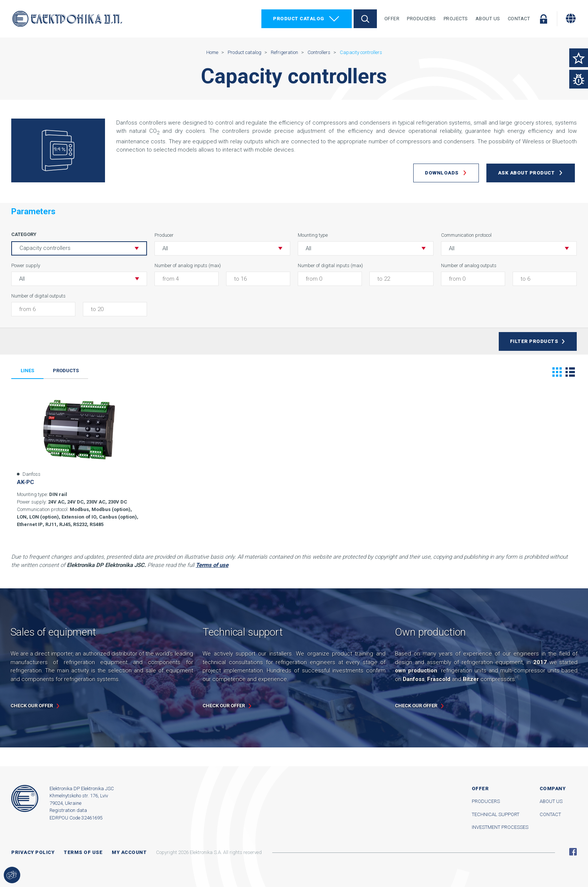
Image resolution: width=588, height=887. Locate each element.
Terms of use (83, 852)
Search (365, 19)
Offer (392, 19)
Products (66, 371)
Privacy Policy (33, 852)
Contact (519, 19)
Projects (456, 19)
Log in (543, 19)
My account (129, 852)
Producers (421, 19)
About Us (488, 19)
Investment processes (500, 827)
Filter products (534, 341)
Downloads (442, 173)
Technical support (496, 814)
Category (24, 234)
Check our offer (32, 706)
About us (551, 801)
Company (553, 789)
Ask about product (526, 173)
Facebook (573, 852)
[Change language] (571, 18)
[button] (222, 248)
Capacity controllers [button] (45, 248)
